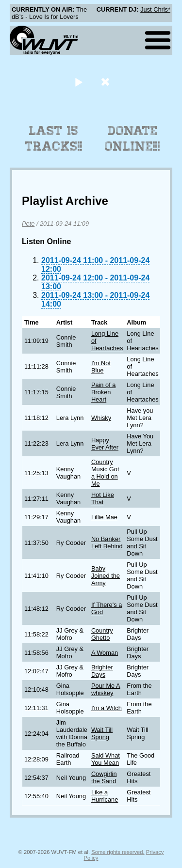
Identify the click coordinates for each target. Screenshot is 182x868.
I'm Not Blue (101, 367)
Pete (28, 224)
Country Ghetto (102, 634)
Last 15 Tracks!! (54, 139)
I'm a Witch (107, 708)
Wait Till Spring (102, 733)
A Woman (105, 653)
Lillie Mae (104, 517)
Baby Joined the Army (106, 576)
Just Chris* (155, 9)
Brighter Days (102, 671)
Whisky (101, 418)
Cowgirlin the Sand (104, 777)
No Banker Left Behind (107, 542)
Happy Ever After (105, 444)
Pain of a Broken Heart (104, 392)
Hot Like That (103, 498)
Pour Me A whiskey (106, 689)
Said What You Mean (106, 759)
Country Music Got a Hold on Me (105, 473)
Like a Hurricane (105, 796)
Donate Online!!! (132, 139)
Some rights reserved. (118, 852)
